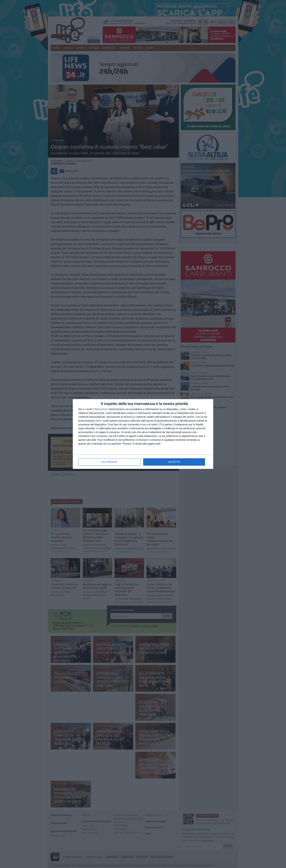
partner (104, 409)
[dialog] (143, 434)
